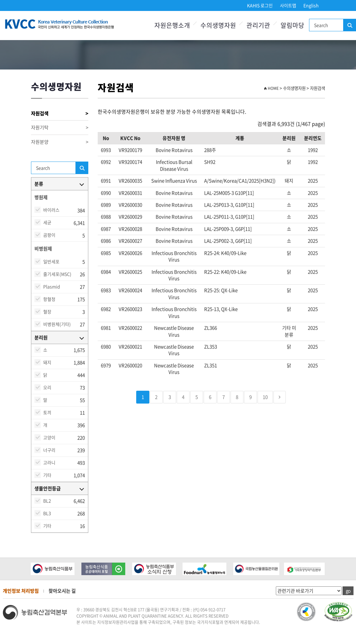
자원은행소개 (172, 25)
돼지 (47, 362)
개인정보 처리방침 (21, 591)
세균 (47, 222)
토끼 (47, 412)
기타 (47, 475)
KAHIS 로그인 (260, 5)
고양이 (49, 437)
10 (265, 397)
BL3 (47, 513)
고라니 (49, 462)
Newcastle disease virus (174, 331)
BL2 (47, 501)
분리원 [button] (41, 337)
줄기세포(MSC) (57, 274)
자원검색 (60, 113)
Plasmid (52, 286)
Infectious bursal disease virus (174, 165)
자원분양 (60, 142)
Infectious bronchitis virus (174, 256)
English (311, 5)
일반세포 (51, 261)
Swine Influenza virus (174, 181)
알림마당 (292, 25)
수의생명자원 (218, 25)
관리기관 (258, 25)
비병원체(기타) (57, 324)
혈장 (47, 312)
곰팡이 (49, 235)
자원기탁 (60, 128)
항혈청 (49, 299)
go (348, 591)
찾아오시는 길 (62, 591)
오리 (47, 387)
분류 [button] (39, 184)
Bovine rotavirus (174, 150)
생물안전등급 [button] (48, 488)
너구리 (49, 450)
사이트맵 (288, 5)
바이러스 (51, 210)
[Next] (280, 397)
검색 (349, 25)
